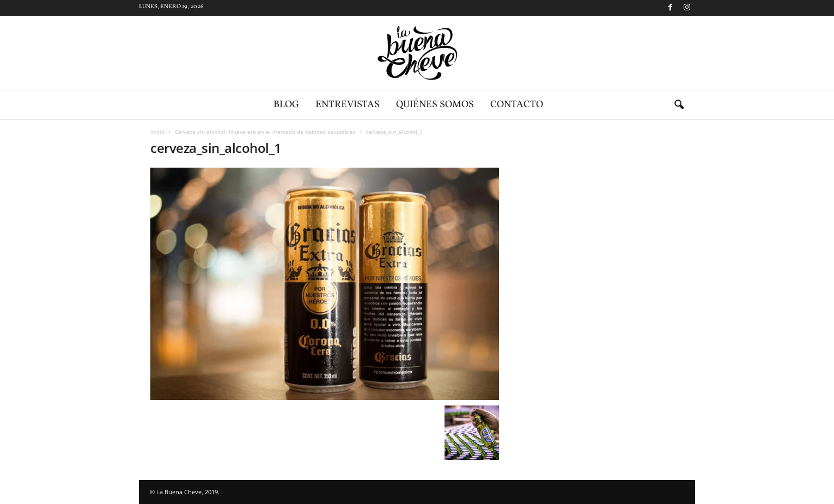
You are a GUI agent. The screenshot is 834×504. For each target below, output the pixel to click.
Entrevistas (348, 105)
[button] (679, 105)
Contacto (517, 105)
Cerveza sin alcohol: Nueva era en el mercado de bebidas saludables (265, 132)
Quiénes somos (435, 105)
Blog (286, 105)
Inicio (157, 132)
